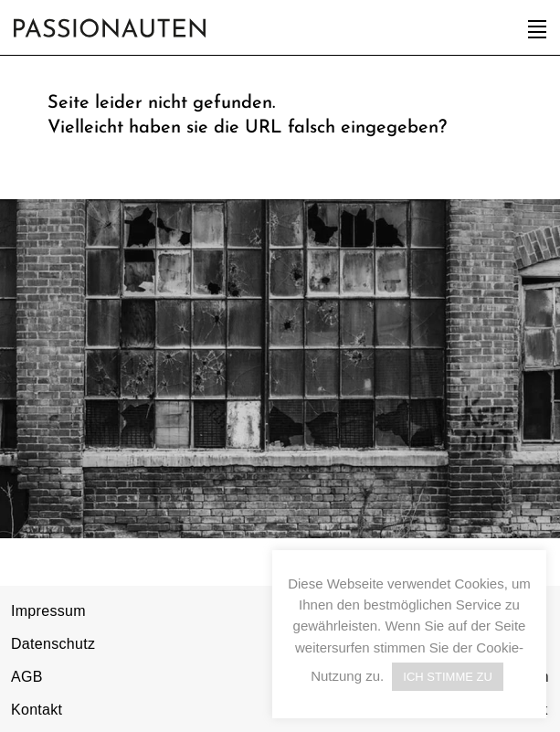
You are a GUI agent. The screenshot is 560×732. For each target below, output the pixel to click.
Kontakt (37, 710)
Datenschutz (53, 644)
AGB (27, 677)
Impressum (48, 611)
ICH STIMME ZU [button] (448, 677)
